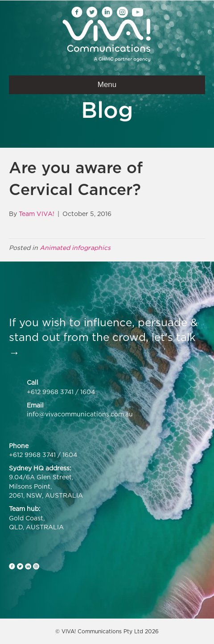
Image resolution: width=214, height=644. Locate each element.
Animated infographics (75, 247)
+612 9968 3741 (50, 392)
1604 (88, 392)
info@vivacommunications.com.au (80, 414)
